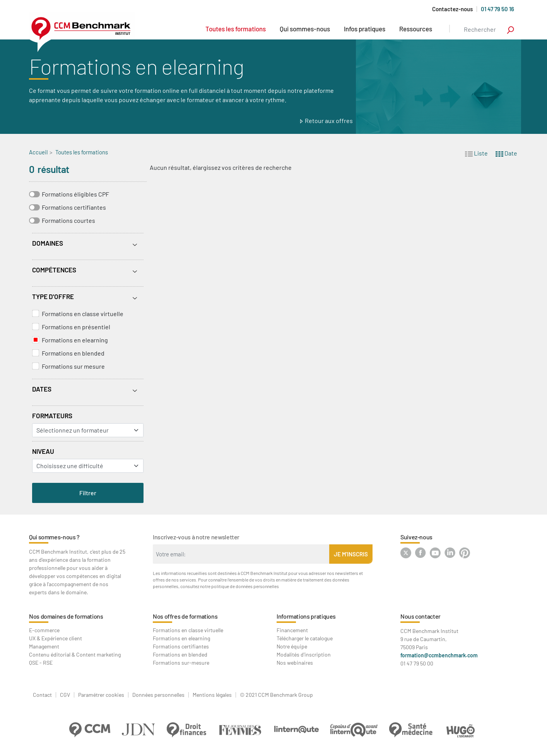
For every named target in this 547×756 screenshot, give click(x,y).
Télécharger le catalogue (305, 638)
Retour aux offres (329, 121)
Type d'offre (53, 296)
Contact (42, 695)
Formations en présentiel (76, 327)
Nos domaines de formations (66, 616)
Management (44, 646)
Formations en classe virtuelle (83, 314)
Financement (292, 630)
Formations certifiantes (74, 207)
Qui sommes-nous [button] (305, 29)
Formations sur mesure (73, 366)
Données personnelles (158, 695)
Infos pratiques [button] (365, 29)
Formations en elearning (75, 340)
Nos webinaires (295, 663)
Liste (476, 153)
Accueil (38, 152)
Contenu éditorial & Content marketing (75, 654)
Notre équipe (292, 646)
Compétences (54, 270)
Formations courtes (68, 220)
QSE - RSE (41, 663)
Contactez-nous (452, 9)
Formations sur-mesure (181, 663)
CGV (65, 695)
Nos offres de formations (185, 616)
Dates (42, 389)
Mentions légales (212, 695)
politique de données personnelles (245, 586)
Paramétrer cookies (101, 695)
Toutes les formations (236, 29)
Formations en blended (73, 353)
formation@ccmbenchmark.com (439, 655)
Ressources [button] (416, 29)
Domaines (48, 243)
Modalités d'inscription (304, 654)
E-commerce (44, 630)
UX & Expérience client (56, 638)
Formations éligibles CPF (75, 194)
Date (506, 153)
